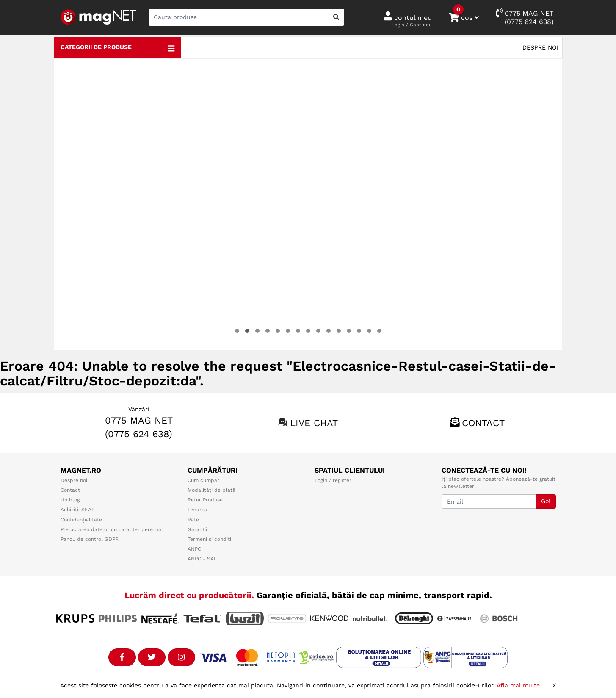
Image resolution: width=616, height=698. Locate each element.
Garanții (197, 529)
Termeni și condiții (210, 539)
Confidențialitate (81, 520)
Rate (193, 520)
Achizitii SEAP (77, 510)
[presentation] (72, 204)
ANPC (194, 549)
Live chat (314, 423)
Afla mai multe (518, 685)
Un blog (70, 500)
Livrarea (198, 510)
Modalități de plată (211, 490)
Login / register (333, 480)
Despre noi (540, 47)
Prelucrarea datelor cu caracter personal (112, 529)
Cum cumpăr (203, 480)
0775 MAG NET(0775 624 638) (525, 17)
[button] (237, 331)
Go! (546, 501)
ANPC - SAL (202, 559)
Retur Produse (205, 500)
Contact (483, 423)
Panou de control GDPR (90, 539)
